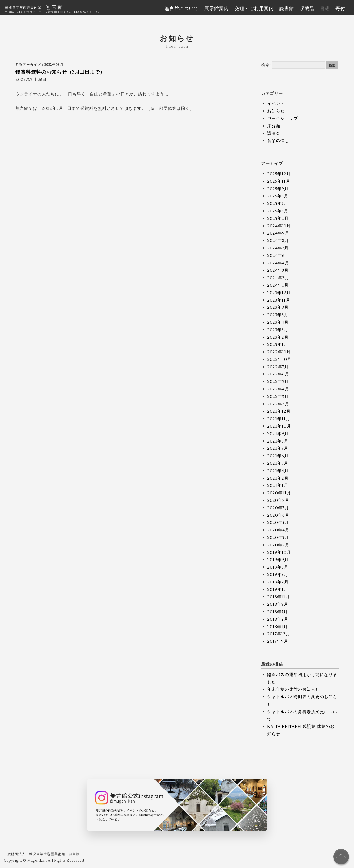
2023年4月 (278, 322)
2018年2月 (278, 619)
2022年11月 (279, 352)
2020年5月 (278, 523)
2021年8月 (278, 441)
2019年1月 (278, 590)
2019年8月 (278, 567)
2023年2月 (278, 337)
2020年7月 (278, 508)
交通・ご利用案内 (254, 9)
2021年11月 (279, 419)
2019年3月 (278, 575)
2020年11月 (279, 493)
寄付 (340, 9)
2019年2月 (278, 582)
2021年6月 (278, 456)
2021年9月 (278, 434)
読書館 (287, 9)
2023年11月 (279, 300)
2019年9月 (278, 560)
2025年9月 (278, 189)
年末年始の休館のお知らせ (293, 689)
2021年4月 (278, 471)
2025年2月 (278, 219)
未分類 (274, 126)
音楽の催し (278, 141)
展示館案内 (217, 9)
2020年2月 (278, 545)
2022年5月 (278, 382)
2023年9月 (278, 307)
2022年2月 (278, 404)
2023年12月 (279, 293)
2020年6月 (278, 515)
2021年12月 (279, 411)
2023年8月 (278, 315)
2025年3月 (278, 211)
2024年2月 (278, 278)
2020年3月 (278, 538)
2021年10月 (279, 426)
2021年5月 (278, 463)
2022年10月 (279, 360)
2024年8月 (278, 241)
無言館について (182, 9)
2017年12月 (279, 634)
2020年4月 (278, 530)
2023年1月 (278, 345)
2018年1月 (278, 627)
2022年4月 (278, 389)
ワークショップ (283, 119)
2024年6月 (278, 256)
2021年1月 (278, 486)
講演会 (274, 133)
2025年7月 (278, 204)
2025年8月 (278, 196)
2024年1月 (278, 285)
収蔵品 (307, 9)
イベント (276, 104)
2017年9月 (278, 641)
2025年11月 (279, 181)
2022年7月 (278, 367)
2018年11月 (279, 597)
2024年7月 (278, 248)
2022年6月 (278, 374)
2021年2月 (278, 478)
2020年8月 (278, 500)
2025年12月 (279, 174)
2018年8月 (278, 604)
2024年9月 (278, 233)
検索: (266, 65)
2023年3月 (278, 330)
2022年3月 (278, 397)
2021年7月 (278, 448)
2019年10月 (279, 553)
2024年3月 (278, 270)
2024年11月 (279, 226)
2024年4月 (278, 263)
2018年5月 (278, 612)
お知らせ (276, 111)
